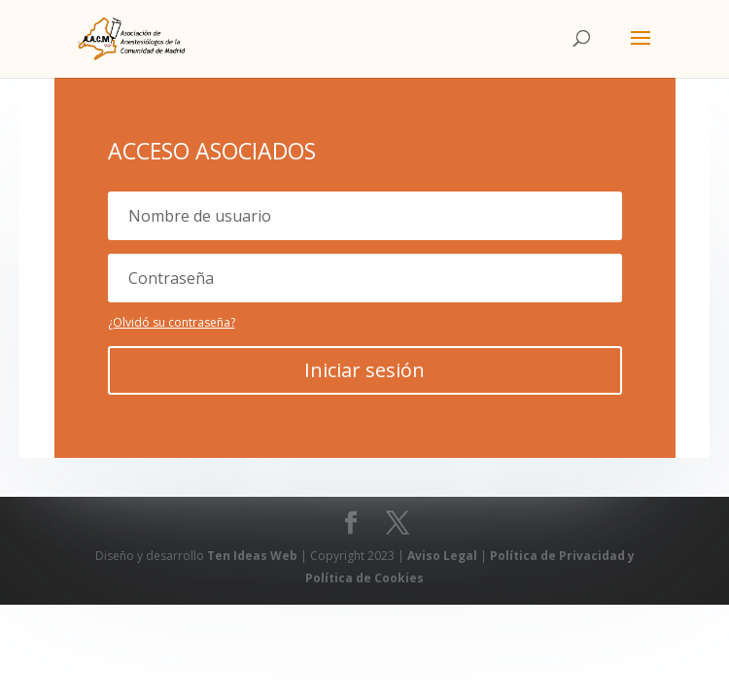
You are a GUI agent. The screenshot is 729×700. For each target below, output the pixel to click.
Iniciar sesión (364, 370)
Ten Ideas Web (254, 556)
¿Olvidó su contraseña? (172, 322)
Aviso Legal (444, 556)
